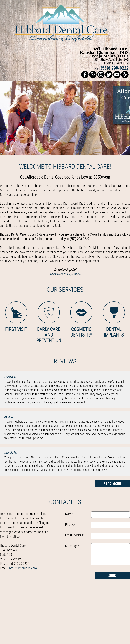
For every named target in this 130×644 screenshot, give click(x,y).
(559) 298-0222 (115, 68)
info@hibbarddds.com (23, 568)
